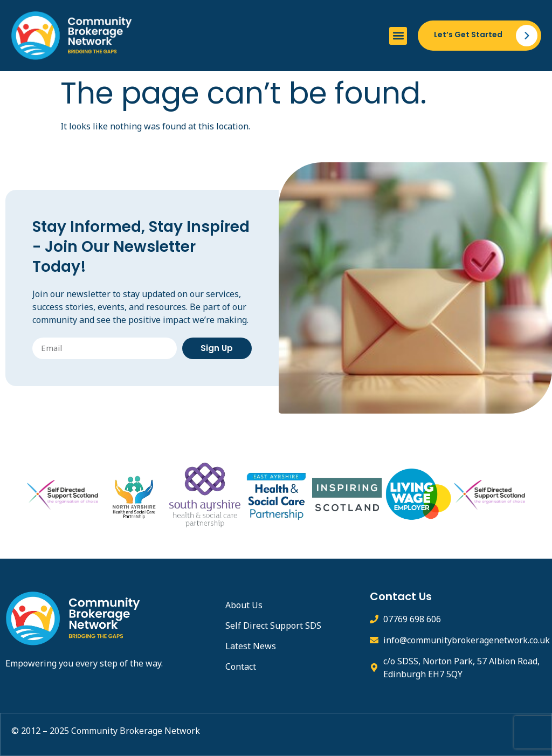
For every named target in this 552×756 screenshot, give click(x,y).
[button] (398, 36)
